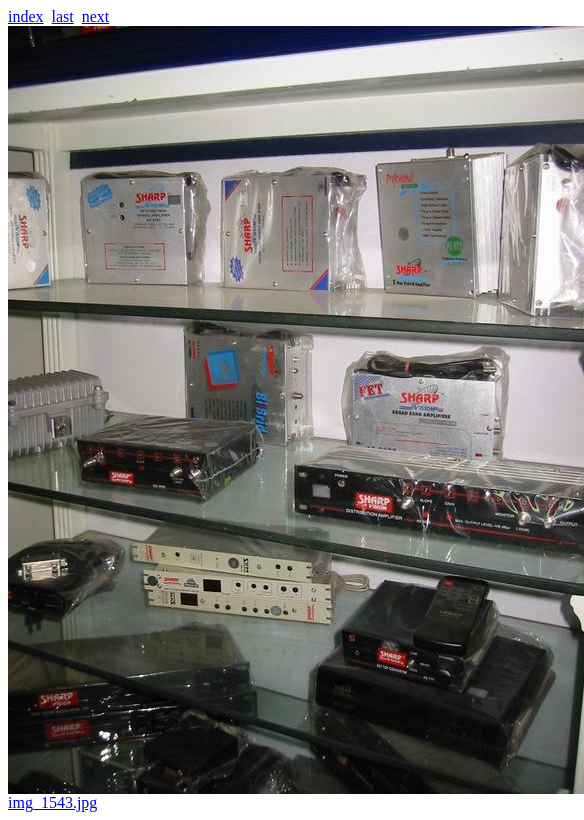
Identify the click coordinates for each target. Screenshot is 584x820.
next (96, 16)
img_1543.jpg (296, 795)
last (63, 16)
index (26, 16)
